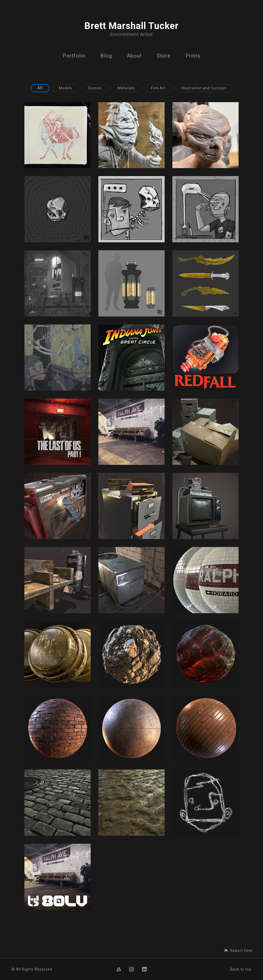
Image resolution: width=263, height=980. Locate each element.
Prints (193, 56)
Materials (126, 88)
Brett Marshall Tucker (131, 26)
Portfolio (74, 56)
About (134, 56)
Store (164, 56)
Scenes (95, 88)
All (40, 88)
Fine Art (158, 88)
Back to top (241, 969)
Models (65, 88)
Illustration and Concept (204, 88)
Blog (106, 56)
